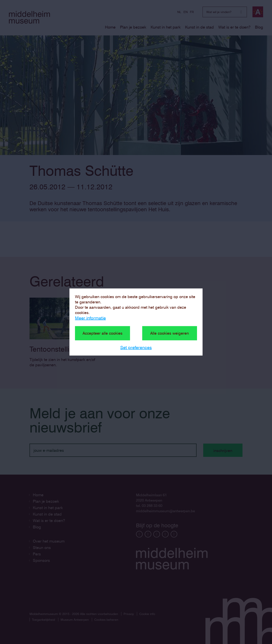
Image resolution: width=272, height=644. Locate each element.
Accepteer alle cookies (102, 333)
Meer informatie (90, 318)
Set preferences (136, 347)
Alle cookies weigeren (170, 333)
